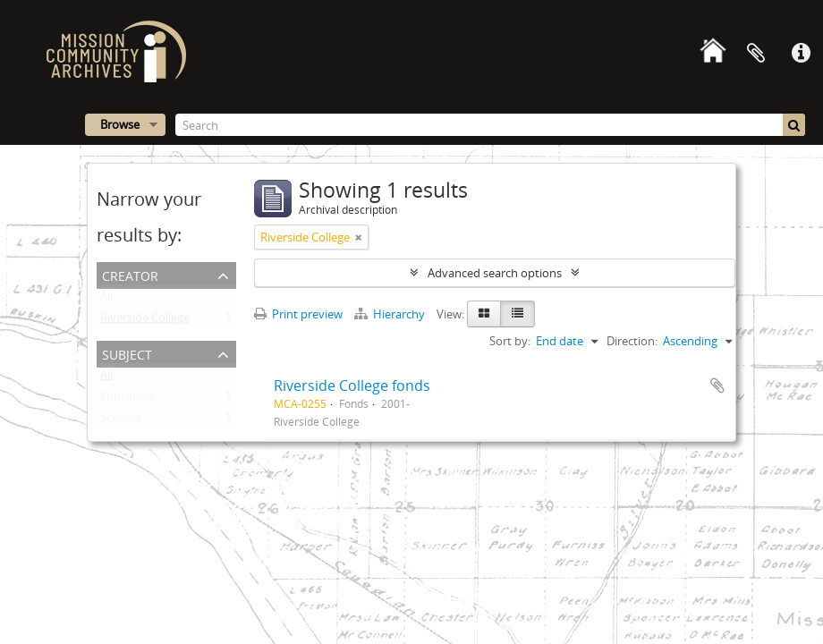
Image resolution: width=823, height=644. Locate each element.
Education (127, 400)
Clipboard (756, 54)
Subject (127, 353)
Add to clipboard (717, 386)
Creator (130, 274)
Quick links (801, 54)
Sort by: (510, 341)
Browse (120, 124)
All (106, 300)
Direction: (632, 341)
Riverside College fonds (352, 386)
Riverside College (145, 321)
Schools (121, 421)
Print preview (298, 314)
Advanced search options (495, 273)
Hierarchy (391, 314)
